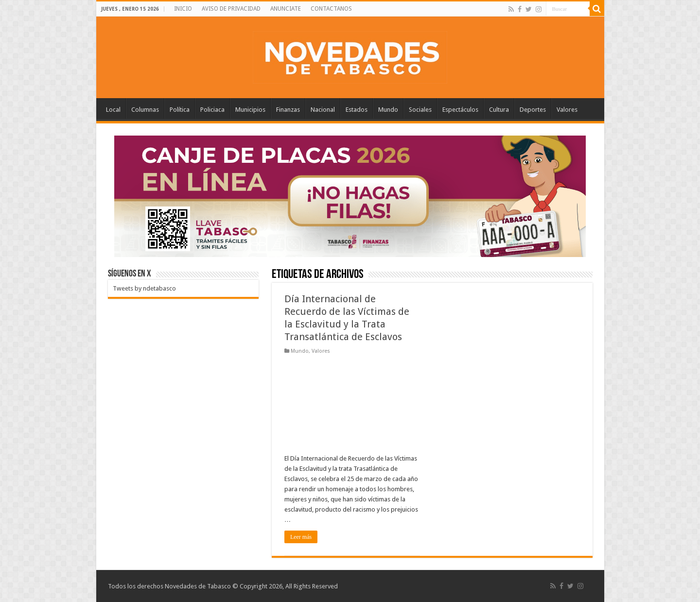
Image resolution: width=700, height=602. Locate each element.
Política (180, 110)
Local (113, 110)
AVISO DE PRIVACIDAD (231, 9)
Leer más (301, 537)
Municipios (250, 110)
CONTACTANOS (331, 9)
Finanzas (288, 110)
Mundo (388, 110)
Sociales (420, 110)
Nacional (323, 110)
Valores (567, 110)
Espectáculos (460, 110)
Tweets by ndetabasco (144, 288)
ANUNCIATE (286, 9)
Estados (357, 110)
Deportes (533, 110)
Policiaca (212, 110)
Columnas (145, 110)
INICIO (183, 9)
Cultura (499, 110)
